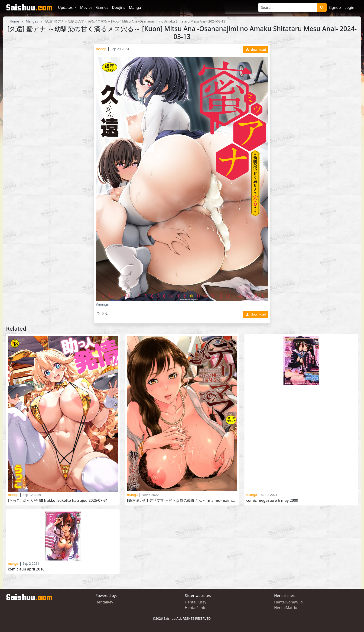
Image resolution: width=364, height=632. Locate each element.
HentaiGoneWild (288, 602)
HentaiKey (104, 602)
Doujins (119, 7)
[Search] (288, 7)
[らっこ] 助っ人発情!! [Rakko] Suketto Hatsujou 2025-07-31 (58, 500)
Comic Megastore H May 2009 (272, 500)
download (256, 50)
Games (102, 7)
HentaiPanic (195, 608)
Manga (135, 7)
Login (349, 7)
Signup (335, 7)
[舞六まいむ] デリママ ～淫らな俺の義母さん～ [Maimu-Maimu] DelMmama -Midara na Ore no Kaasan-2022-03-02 (182, 500)
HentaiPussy (196, 602)
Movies (86, 7)
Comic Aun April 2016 (26, 569)
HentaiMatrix (286, 608)
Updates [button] (66, 7)
